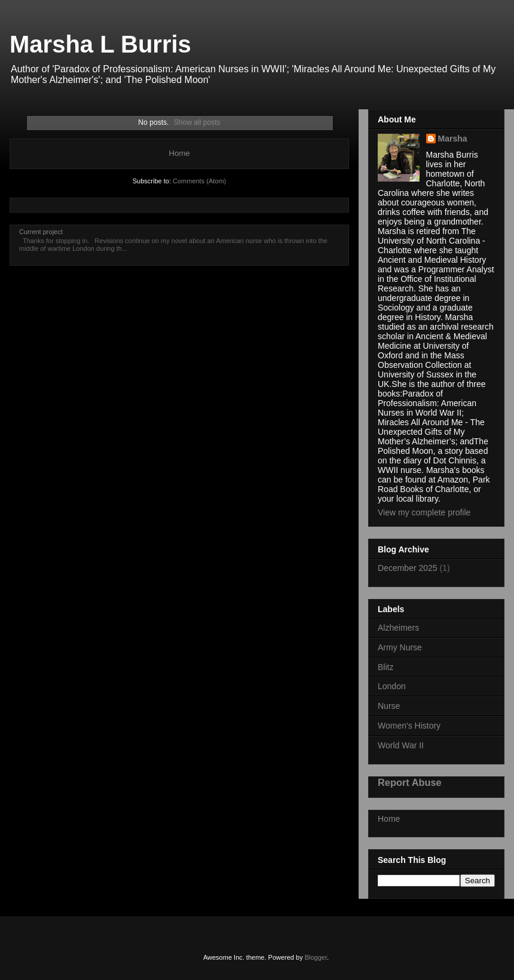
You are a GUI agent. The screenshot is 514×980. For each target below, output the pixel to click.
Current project (41, 232)
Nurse (389, 706)
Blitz (385, 667)
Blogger (316, 957)
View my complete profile (424, 512)
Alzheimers (398, 628)
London (392, 686)
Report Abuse (410, 782)
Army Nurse (400, 647)
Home (179, 153)
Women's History (409, 726)
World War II (401, 745)
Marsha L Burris (100, 44)
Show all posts (197, 122)
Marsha (453, 139)
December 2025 (408, 568)
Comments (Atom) (199, 181)
